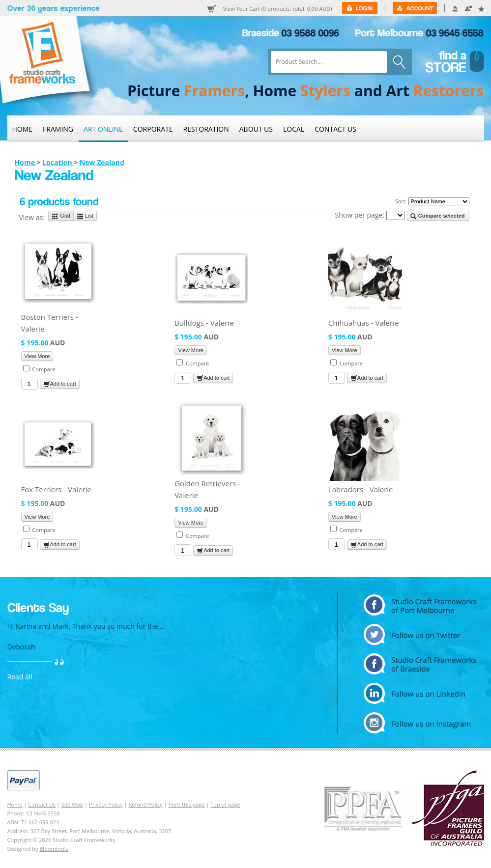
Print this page (187, 804)
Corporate (153, 129)
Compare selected (437, 216)
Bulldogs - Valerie (204, 323)
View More (37, 356)
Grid (61, 216)
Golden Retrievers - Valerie (207, 489)
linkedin (420, 693)
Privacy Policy (106, 804)
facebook (420, 664)
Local (294, 129)
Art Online (103, 129)
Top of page (225, 804)
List (85, 216)
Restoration (206, 129)
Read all (20, 677)
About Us (256, 129)
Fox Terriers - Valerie (56, 489)
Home (23, 129)
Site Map (72, 804)
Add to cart (60, 384)
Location (58, 162)
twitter (420, 634)
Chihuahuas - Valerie (364, 323)
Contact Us (335, 129)
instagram (420, 723)
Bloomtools (54, 849)
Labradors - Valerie (361, 489)
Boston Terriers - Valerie (50, 323)
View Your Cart (278, 9)
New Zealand (102, 162)
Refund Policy (146, 804)
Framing (58, 129)
